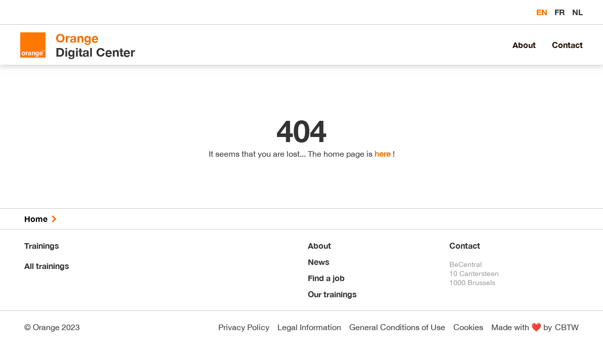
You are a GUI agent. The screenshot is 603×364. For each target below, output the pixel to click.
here (383, 154)
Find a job (326, 278)
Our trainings (332, 294)
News (319, 262)
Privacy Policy (244, 327)
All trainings (47, 266)
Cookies (468, 327)
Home (36, 219)
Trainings (42, 245)
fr (561, 12)
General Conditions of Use (397, 327)
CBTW (567, 327)
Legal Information (309, 327)
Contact (567, 45)
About (524, 45)
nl (577, 12)
